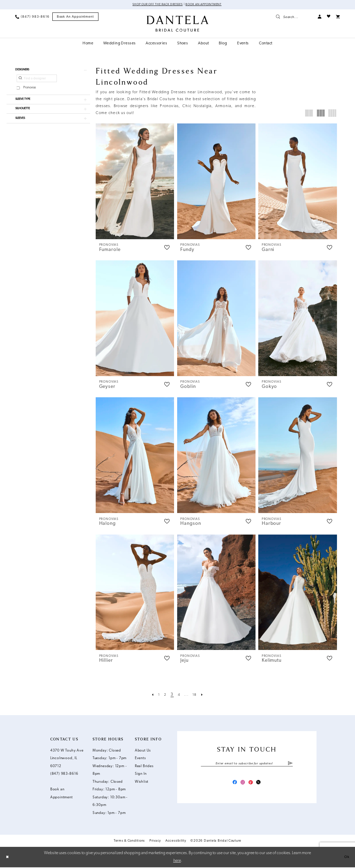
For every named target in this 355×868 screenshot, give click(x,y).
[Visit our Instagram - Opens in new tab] (242, 785)
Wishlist (142, 782)
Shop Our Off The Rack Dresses (154, 5)
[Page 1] (157, 695)
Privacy (155, 841)
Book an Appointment (209, 5)
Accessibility (176, 841)
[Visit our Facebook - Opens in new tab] (232, 785)
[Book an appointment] (76, 17)
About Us (143, 751)
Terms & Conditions (129, 841)
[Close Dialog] (8, 858)
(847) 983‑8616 (64, 775)
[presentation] (135, 182)
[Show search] (294, 17)
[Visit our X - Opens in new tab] (262, 785)
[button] (319, 17)
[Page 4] (179, 695)
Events (140, 759)
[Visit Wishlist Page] (329, 17)
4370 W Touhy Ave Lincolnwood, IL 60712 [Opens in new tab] (67, 759)
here (177, 861)
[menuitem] (32, 17)
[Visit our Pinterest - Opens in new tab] (252, 785)
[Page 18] (196, 695)
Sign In (141, 775)
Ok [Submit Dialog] (346, 858)
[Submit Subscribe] (290, 765)
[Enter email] (247, 765)
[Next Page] (205, 695)
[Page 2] (164, 695)
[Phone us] (32, 17)
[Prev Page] (150, 695)
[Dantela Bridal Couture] (177, 24)
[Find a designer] (37, 81)
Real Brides (144, 767)
